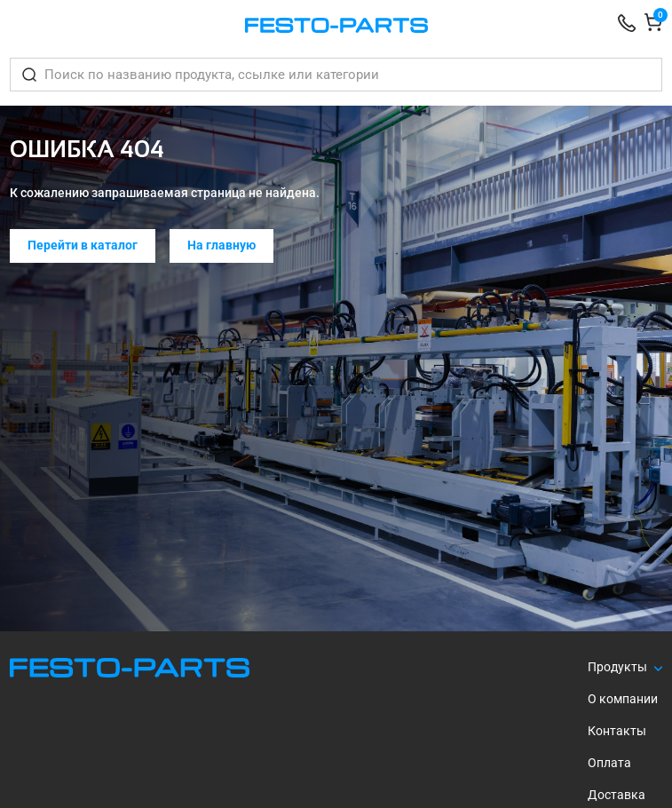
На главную (221, 245)
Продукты (617, 667)
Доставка (617, 795)
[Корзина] (653, 25)
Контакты (617, 731)
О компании (623, 699)
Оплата (609, 763)
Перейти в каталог (83, 245)
